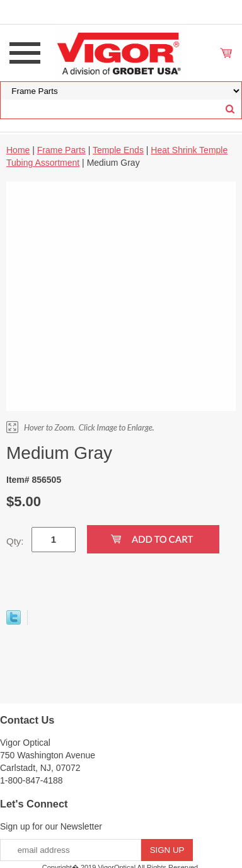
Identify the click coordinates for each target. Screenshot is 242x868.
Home (18, 150)
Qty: (15, 541)
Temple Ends (118, 150)
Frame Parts (61, 150)
